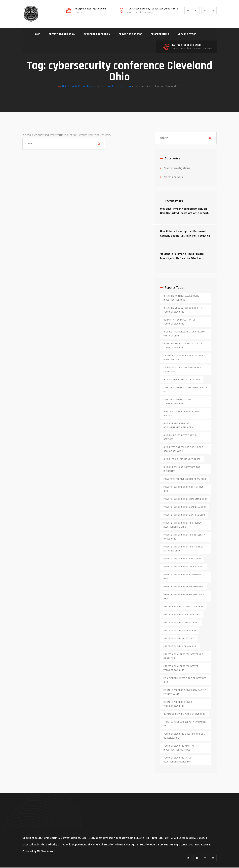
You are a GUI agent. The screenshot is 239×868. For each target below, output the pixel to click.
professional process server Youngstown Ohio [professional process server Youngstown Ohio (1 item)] (181, 669)
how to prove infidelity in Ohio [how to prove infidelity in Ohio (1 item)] (182, 380)
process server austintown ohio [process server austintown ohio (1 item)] (183, 607)
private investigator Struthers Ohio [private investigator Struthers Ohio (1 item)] (183, 577)
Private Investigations (177, 169)
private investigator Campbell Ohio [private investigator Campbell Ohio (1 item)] (185, 507)
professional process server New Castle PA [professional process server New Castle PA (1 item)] (183, 657)
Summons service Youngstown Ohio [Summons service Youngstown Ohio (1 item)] (184, 715)
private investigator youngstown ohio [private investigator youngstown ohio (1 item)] (184, 597)
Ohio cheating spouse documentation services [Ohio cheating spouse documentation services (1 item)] (178, 426)
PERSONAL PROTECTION (97, 34)
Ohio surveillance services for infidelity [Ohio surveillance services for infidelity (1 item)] (182, 470)
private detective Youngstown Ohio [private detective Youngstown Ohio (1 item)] (185, 480)
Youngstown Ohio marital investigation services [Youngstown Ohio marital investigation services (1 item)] (179, 748)
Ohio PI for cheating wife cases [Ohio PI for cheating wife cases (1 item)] (182, 460)
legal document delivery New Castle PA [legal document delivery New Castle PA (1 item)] (185, 390)
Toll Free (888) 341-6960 (186, 45)
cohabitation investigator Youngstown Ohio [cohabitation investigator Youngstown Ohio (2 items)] (180, 322)
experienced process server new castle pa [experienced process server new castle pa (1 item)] (182, 370)
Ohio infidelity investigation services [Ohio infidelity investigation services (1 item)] (180, 438)
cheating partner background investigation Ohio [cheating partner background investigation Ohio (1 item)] (181, 298)
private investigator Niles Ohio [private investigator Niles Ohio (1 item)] (182, 559)
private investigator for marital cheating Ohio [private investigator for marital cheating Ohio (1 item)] (183, 549)
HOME (37, 34)
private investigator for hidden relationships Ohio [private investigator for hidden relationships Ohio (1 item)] (182, 525)
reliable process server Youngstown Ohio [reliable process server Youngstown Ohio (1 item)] (178, 705)
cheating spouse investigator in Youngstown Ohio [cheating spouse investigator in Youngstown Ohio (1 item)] (183, 310)
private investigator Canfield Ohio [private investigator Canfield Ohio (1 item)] (184, 515)
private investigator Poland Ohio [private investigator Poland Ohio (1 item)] (183, 567)
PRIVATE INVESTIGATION (62, 34)
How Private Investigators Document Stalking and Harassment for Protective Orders (185, 236)
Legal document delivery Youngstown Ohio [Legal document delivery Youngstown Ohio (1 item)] (178, 402)
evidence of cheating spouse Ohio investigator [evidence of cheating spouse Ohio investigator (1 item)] (183, 358)
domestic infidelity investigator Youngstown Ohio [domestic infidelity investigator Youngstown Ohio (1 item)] (183, 346)
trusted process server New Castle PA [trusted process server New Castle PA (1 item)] (185, 724)
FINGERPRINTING (160, 34)
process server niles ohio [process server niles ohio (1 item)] (179, 639)
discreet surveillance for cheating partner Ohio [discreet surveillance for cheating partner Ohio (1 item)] (185, 334)
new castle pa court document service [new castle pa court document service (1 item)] (182, 414)
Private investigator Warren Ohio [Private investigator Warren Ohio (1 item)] (184, 587)
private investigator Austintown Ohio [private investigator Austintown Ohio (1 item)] (184, 490)
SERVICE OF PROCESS (130, 34)
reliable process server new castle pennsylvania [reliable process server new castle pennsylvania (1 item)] (185, 693)
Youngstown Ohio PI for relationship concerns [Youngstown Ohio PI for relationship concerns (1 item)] (178, 760)
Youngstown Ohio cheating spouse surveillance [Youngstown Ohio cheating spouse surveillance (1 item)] (184, 736)
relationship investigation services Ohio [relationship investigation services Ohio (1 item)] (185, 681)
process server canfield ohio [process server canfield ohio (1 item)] (181, 623)
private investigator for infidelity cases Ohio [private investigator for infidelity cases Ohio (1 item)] (184, 537)
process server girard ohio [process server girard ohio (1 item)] (180, 631)
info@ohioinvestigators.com (90, 9)
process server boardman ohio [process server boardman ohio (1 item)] (182, 615)
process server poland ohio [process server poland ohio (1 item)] (180, 647)
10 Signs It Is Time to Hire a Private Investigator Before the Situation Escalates (182, 259)
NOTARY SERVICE (187, 34)
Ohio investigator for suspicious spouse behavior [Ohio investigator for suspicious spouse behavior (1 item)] (183, 450)
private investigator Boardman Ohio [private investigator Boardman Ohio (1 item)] (185, 500)
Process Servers (173, 178)
